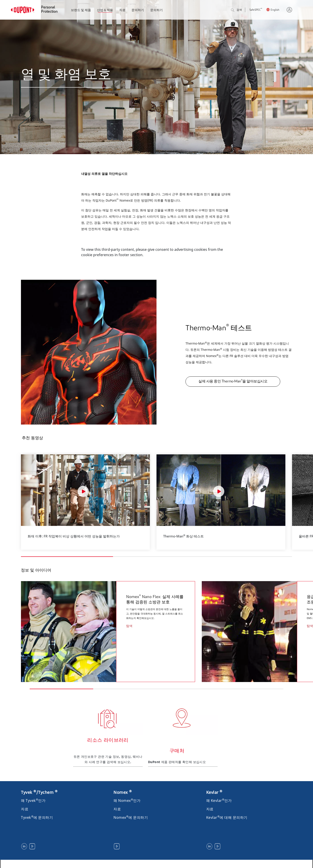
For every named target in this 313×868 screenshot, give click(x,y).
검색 (236, 10)
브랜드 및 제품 (81, 10)
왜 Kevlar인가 (219, 799)
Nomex (123, 790)
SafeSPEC (256, 10)
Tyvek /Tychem (39, 790)
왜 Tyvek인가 (33, 799)
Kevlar (214, 790)
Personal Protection (49, 10)
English (275, 10)
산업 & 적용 (105, 10)
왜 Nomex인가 (127, 799)
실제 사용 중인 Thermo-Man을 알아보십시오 (233, 381)
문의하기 (138, 10)
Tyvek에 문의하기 (37, 816)
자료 (122, 10)
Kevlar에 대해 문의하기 (227, 816)
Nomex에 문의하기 (131, 816)
